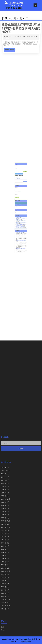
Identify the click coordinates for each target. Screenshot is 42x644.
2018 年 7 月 (5, 586)
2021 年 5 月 (5, 555)
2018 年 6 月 (5, 590)
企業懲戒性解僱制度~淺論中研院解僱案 (21, 219)
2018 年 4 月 (5, 593)
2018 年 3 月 (5, 596)
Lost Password (19, 190)
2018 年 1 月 (5, 599)
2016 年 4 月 (5, 640)
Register (18, 190)
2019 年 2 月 (5, 577)
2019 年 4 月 (5, 571)
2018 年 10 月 (6, 580)
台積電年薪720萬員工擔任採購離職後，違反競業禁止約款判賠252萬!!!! (21, 223)
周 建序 (19, 36)
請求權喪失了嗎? (19, 217)
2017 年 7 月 (5, 615)
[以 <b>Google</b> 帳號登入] (20, 188)
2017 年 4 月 (5, 618)
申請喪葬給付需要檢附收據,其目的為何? (21, 237)
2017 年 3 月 (5, 621)
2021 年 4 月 (5, 558)
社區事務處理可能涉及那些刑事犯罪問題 (21, 232)
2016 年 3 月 (5, 643)
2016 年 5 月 (5, 637)
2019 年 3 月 (5, 574)
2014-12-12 (9, 36)
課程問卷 (18, 209)
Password (18, 184)
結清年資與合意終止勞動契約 (20, 227)
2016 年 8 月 (5, 627)
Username (18, 182)
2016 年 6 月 (5, 633)
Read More (11, 49)
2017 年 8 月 (5, 611)
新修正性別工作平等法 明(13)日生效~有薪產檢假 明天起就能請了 (21, 28)
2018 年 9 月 (5, 583)
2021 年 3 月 (5, 561)
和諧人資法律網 (14, 8)
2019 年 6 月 (5, 564)
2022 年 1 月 (5, 549)
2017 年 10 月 (6, 608)
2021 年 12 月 (5, 552)
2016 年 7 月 (5, 630)
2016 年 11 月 (5, 624)
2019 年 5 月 (5, 568)
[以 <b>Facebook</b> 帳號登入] (20, 187)
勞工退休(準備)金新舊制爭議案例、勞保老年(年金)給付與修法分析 (21, 222)
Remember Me (18, 186)
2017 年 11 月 (5, 605)
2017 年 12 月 (5, 602)
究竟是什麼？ (19, 235)
